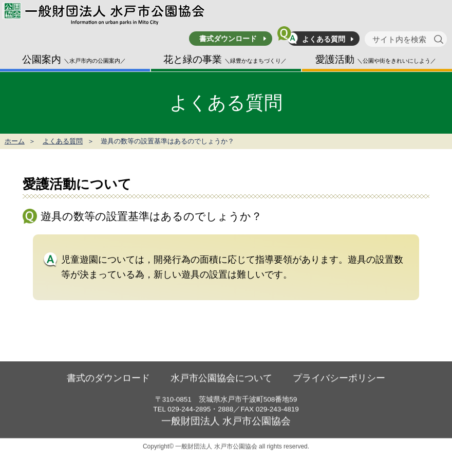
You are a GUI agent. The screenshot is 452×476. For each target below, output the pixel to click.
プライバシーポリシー (339, 391)
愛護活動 (376, 59)
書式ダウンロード (228, 39)
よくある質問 (324, 39)
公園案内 (74, 59)
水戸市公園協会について (221, 391)
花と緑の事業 (225, 59)
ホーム (15, 141)
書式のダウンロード (108, 391)
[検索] (440, 39)
